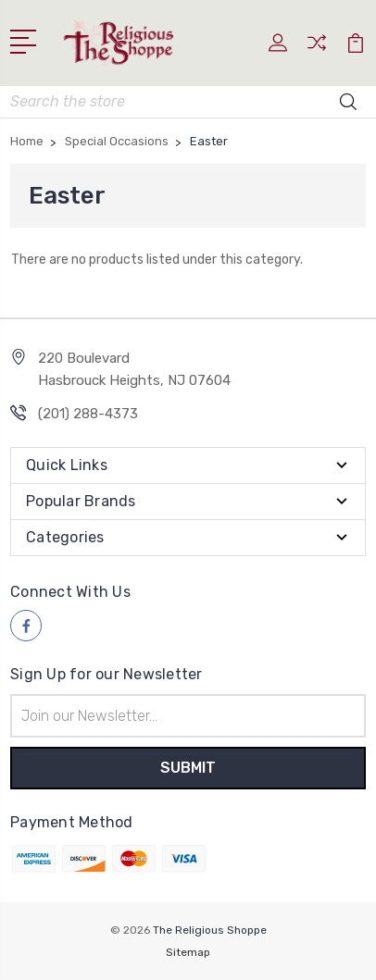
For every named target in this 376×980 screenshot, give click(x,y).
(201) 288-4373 (88, 414)
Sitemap (188, 952)
